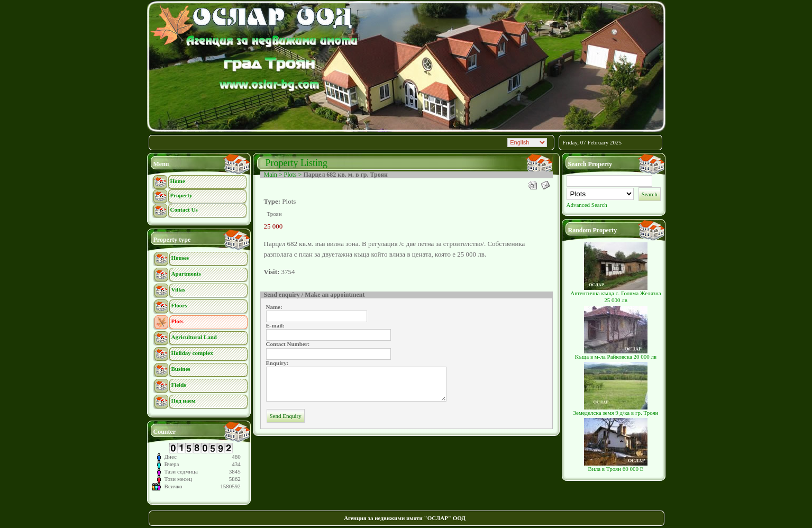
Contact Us (184, 210)
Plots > (294, 175)
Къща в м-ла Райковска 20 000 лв (616, 354)
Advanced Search (587, 205)
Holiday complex (192, 353)
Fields (179, 385)
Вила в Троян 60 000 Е (616, 466)
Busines (181, 369)
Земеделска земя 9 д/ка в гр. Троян (616, 410)
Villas (179, 289)
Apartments (186, 274)
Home (178, 181)
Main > (274, 175)
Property (181, 195)
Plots (177, 321)
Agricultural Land (194, 337)
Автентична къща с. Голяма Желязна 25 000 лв (615, 294)
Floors (179, 305)
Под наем (184, 400)
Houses (180, 258)
